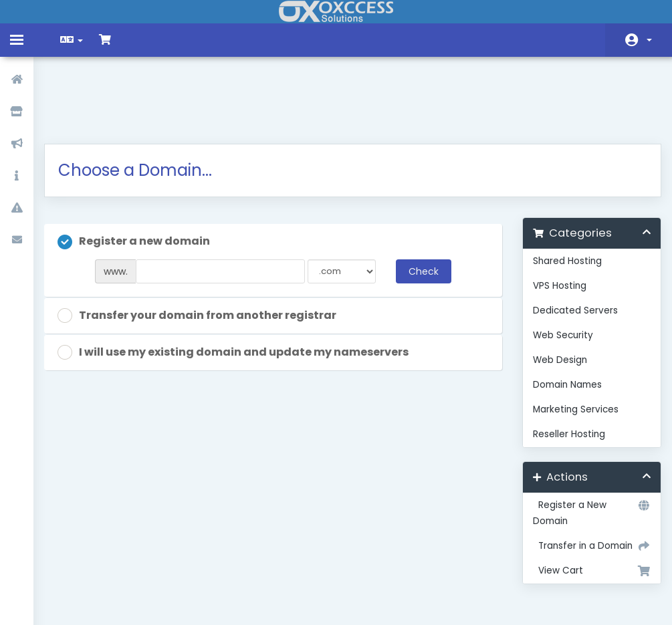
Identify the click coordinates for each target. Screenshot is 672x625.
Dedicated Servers (571, 244)
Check (421, 205)
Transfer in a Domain (585, 479)
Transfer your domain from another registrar (206, 249)
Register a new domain (143, 175)
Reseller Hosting (564, 367)
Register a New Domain (585, 446)
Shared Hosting (563, 194)
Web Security (558, 268)
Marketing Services (571, 343)
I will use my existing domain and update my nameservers (242, 286)
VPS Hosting (555, 219)
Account (649, 40)
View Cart (585, 504)
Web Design (555, 293)
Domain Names (563, 318)
